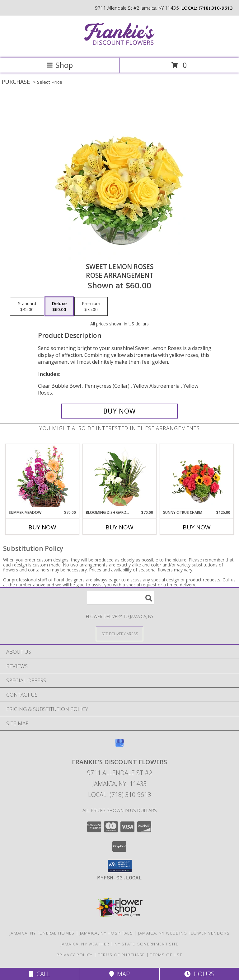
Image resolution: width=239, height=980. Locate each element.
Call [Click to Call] (40, 974)
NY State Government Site (146, 944)
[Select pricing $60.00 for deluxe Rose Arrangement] (59, 306)
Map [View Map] (119, 974)
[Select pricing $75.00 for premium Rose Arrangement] (91, 306)
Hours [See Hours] (199, 974)
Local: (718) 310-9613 (119, 795)
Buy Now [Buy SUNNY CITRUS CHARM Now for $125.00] (197, 527)
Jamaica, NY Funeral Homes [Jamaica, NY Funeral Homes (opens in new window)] (42, 933)
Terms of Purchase (121, 955)
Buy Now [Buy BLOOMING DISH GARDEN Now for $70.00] (119, 527)
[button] (120, 866)
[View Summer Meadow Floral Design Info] (42, 477)
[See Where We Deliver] (119, 634)
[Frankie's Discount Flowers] (119, 49)
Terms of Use (166, 955)
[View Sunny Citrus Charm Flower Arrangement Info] (197, 477)
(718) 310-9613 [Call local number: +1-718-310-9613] (216, 8)
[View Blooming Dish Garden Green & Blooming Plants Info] (120, 477)
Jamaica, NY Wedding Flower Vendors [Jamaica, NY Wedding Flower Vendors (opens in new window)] (184, 933)
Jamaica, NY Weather (85, 944)
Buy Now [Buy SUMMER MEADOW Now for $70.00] (42, 527)
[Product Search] (120, 598)
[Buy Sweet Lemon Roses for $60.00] (119, 411)
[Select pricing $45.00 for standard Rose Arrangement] (27, 306)
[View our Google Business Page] (119, 746)
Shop (60, 65)
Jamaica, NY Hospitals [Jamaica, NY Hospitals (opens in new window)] (106, 933)
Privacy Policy (75, 955)
